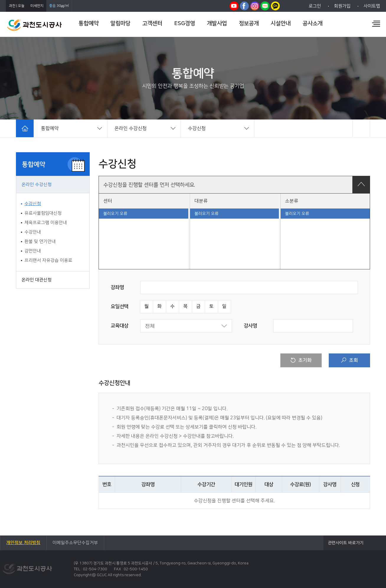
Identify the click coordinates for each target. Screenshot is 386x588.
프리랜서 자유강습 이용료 (48, 260)
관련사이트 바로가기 (346, 543)
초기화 (301, 360)
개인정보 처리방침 (23, 543)
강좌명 (117, 287)
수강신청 (33, 204)
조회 (350, 360)
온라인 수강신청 (37, 185)
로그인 (315, 6)
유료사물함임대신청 (43, 213)
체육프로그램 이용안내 (46, 223)
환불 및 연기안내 (40, 241)
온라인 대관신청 (37, 280)
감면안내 (33, 251)
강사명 (250, 326)
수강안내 (33, 232)
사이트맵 (372, 6)
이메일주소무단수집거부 (75, 543)
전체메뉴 (376, 24)
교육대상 (120, 326)
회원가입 (342, 6)
